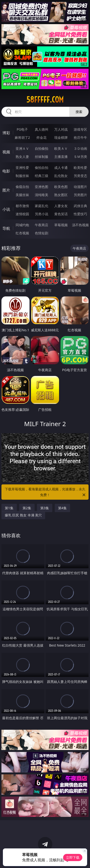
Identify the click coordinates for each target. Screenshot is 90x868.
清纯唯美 (42, 195)
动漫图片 (80, 187)
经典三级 (42, 176)
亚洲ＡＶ (22, 148)
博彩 (6, 133)
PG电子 (22, 129)
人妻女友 (61, 206)
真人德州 (42, 129)
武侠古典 (80, 206)
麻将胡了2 (22, 137)
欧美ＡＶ (61, 148)
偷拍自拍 (42, 168)
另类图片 (80, 195)
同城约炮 (22, 225)
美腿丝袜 (22, 195)
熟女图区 (61, 195)
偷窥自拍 (22, 187)
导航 (6, 228)
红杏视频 (22, 233)
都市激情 (22, 206)
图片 (6, 190)
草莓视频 (61, 225)
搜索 (79, 112)
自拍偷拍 (42, 148)
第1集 (9, 508)
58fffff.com (45, 100)
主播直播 (61, 157)
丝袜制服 (42, 157)
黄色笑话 (61, 214)
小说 (6, 209)
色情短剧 (42, 233)
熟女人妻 (22, 157)
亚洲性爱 (22, 168)
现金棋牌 (61, 137)
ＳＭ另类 (80, 157)
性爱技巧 (80, 214)
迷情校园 (22, 214)
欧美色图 (61, 187)
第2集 (27, 508)
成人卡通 (61, 168)
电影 (6, 171)
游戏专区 (80, 129)
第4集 (62, 508)
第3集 (45, 508)
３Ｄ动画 (80, 148)
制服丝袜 (22, 176)
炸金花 (42, 137)
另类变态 (80, 176)
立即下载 (73, 857)
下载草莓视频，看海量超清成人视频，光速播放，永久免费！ (46, 492)
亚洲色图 (42, 187)
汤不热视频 (80, 225)
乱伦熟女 (61, 176)
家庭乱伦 (42, 206)
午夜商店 (42, 225)
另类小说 (42, 214)
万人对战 (61, 129)
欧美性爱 (80, 168)
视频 (6, 152)
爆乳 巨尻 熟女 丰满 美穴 (23, 515)
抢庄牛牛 (80, 137)
